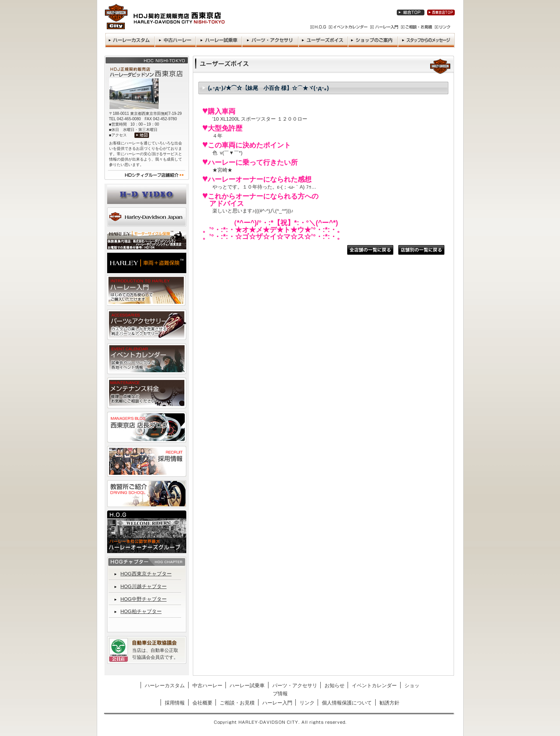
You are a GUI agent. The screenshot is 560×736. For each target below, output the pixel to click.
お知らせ (335, 685)
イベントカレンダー (374, 685)
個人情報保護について (347, 703)
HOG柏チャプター (141, 611)
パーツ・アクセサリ (295, 685)
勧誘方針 (389, 703)
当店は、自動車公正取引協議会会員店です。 (155, 654)
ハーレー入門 (277, 703)
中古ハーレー (207, 685)
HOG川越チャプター (144, 586)
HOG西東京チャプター (146, 574)
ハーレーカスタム (165, 685)
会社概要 (202, 703)
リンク (307, 703)
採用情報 (175, 703)
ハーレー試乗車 (247, 685)
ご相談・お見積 (237, 703)
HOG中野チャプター (144, 599)
